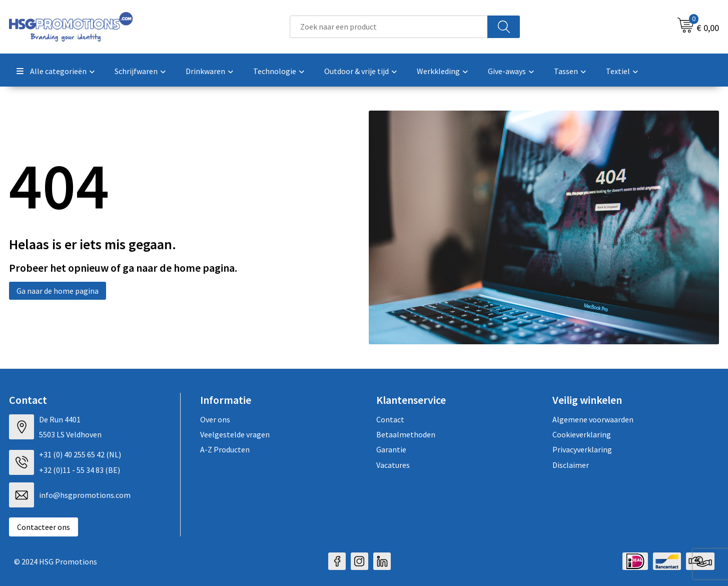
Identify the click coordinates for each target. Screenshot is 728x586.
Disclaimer (571, 465)
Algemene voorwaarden (593, 419)
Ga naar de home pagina (58, 291)
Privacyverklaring (582, 449)
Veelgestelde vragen (235, 434)
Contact (390, 419)
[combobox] (389, 27)
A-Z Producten (225, 449)
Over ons (215, 419)
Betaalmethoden (406, 434)
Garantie (391, 449)
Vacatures (393, 465)
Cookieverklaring (582, 434)
